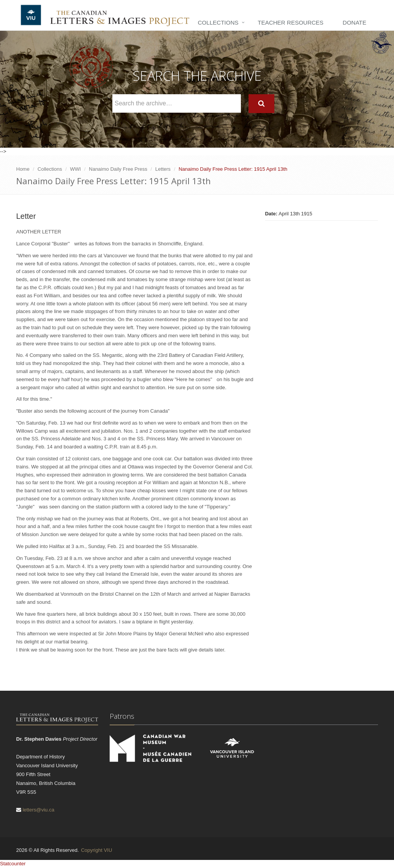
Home (23, 169)
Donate (355, 22)
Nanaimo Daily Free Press (118, 169)
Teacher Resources (291, 22)
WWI (75, 169)
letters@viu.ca (39, 810)
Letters (163, 169)
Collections (218, 22)
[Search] (261, 104)
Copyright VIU (96, 850)
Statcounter (13, 864)
